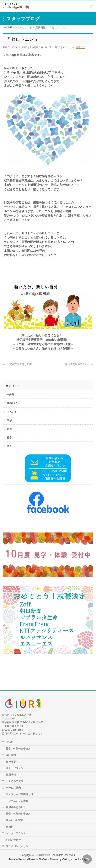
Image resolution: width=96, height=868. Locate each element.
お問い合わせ (13, 840)
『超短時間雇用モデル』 (78, 364)
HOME (10, 742)
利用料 (10, 827)
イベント (12, 412)
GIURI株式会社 (43, 855)
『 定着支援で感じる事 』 (19, 364)
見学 (9, 438)
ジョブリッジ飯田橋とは (20, 794)
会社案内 (11, 755)
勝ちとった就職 (15, 820)
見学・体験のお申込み (18, 749)
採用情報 (11, 775)
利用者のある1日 (15, 807)
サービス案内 (13, 788)
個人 (9, 446)
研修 (9, 420)
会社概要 (11, 762)
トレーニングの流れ (17, 801)
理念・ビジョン (15, 768)
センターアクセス (16, 833)
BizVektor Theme (48, 859)
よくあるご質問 (15, 781)
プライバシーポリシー (18, 846)
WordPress (29, 859)
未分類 (11, 395)
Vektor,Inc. (68, 859)
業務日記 (80, 47)
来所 (9, 429)
